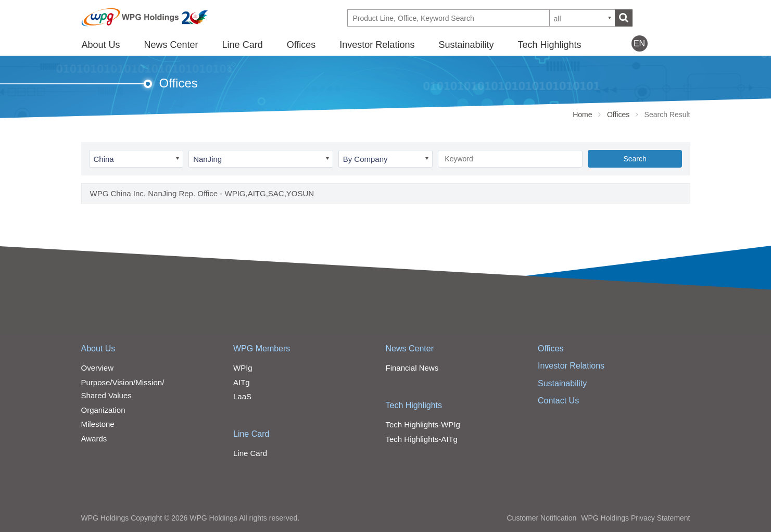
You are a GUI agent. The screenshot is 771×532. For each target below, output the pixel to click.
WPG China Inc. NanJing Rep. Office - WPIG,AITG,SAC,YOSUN (202, 193)
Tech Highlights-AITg (422, 439)
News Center (171, 45)
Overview (98, 368)
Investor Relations (377, 45)
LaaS (242, 396)
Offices (301, 45)
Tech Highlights (549, 45)
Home (582, 115)
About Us (101, 45)
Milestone (98, 424)
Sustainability (466, 45)
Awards (94, 439)
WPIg (243, 368)
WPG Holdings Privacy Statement (635, 518)
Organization (103, 410)
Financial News (412, 368)
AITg (242, 382)
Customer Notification (541, 518)
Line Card (243, 45)
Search (635, 159)
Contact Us (558, 401)
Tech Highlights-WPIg (423, 425)
